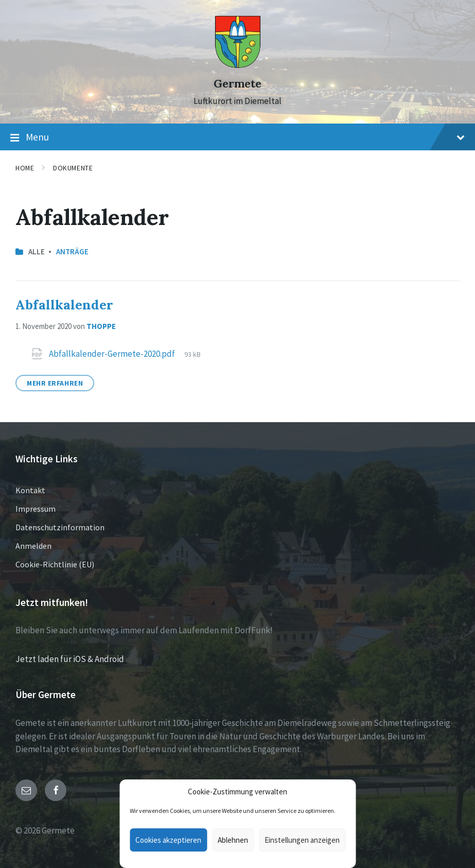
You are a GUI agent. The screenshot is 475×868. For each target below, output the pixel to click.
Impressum (36, 509)
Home (25, 168)
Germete (238, 84)
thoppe (101, 326)
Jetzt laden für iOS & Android (70, 659)
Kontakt (30, 490)
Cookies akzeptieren (168, 840)
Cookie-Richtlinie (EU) (55, 564)
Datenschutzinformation (60, 527)
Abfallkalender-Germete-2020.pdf (113, 354)
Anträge (72, 251)
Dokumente (73, 168)
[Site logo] (238, 65)
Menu (238, 137)
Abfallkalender (64, 305)
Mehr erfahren (55, 383)
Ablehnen (233, 840)
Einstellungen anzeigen (302, 840)
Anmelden (33, 546)
